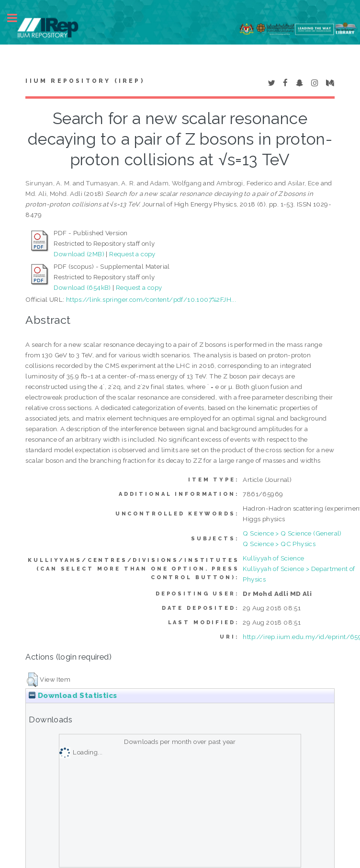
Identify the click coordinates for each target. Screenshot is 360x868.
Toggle (17, 18)
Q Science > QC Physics (279, 544)
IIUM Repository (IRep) (85, 81)
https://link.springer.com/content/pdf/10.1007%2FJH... (151, 299)
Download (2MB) (79, 254)
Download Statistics (73, 696)
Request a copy (132, 254)
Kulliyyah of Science (273, 558)
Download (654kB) (82, 287)
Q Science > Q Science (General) (292, 533)
